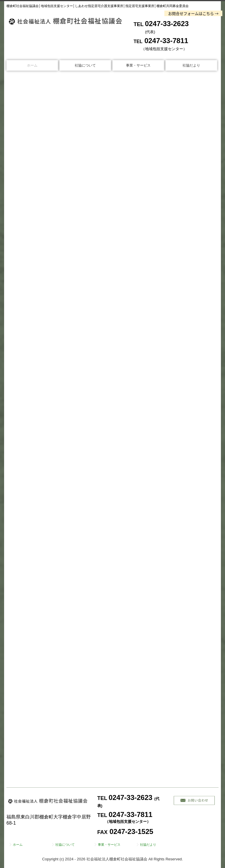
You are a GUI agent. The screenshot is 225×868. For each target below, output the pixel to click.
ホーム (32, 65)
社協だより (191, 65)
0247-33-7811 (166, 41)
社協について (85, 65)
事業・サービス (138, 65)
